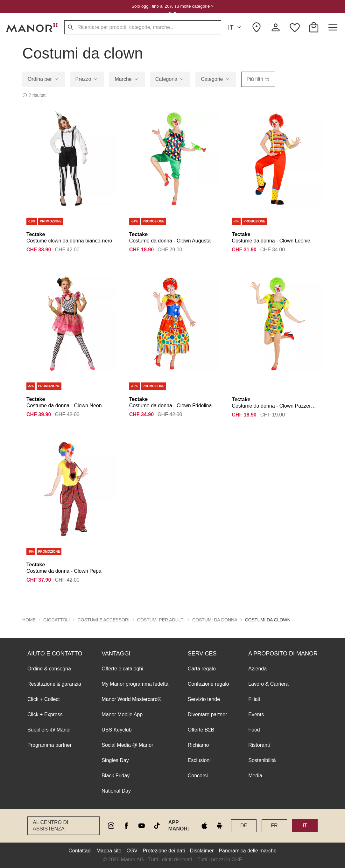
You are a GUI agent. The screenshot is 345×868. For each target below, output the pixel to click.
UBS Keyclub (116, 730)
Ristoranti (259, 745)
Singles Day (115, 760)
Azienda (257, 669)
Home (29, 620)
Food (254, 730)
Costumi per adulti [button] (161, 620)
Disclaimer (202, 851)
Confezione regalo (208, 684)
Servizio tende (204, 699)
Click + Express (45, 714)
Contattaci (80, 851)
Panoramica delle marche (247, 851)
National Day (116, 791)
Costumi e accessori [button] (104, 620)
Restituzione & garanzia (54, 684)
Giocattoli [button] (57, 620)
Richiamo (198, 745)
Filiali (254, 699)
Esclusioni (199, 760)
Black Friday (116, 776)
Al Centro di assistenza (50, 826)
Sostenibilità (262, 760)
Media (255, 776)
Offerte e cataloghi (122, 669)
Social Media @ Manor (127, 745)
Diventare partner (208, 714)
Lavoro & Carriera (268, 684)
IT (235, 28)
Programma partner (49, 745)
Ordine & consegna (49, 669)
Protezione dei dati (164, 851)
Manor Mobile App (122, 714)
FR (274, 826)
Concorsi (198, 776)
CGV (132, 851)
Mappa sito (109, 851)
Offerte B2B (201, 730)
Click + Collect (44, 699)
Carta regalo (202, 669)
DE (244, 826)
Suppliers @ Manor (49, 730)
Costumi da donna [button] (215, 620)
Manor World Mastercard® (131, 699)
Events (256, 714)
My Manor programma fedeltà (135, 684)
